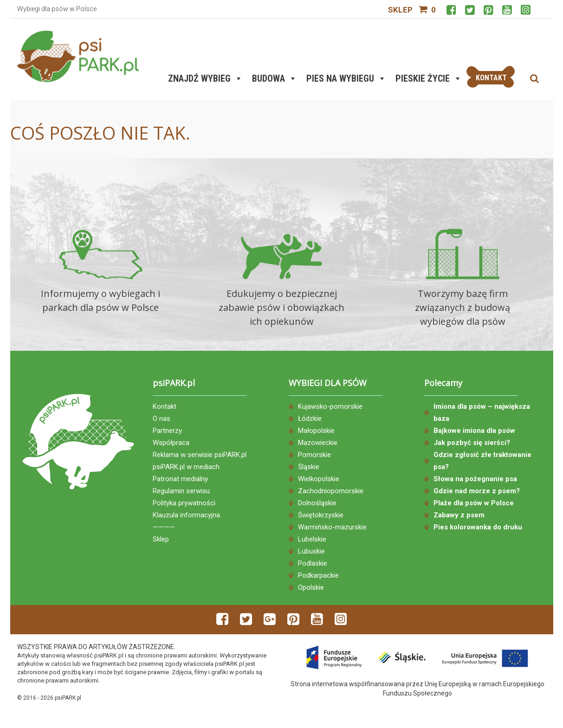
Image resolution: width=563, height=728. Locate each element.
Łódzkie (310, 419)
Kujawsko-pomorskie (330, 406)
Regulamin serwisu (181, 491)
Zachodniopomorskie (331, 491)
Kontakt (165, 406)
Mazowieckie (318, 443)
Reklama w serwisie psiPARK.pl (200, 455)
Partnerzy (167, 431)
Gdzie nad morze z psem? (477, 491)
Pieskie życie (429, 78)
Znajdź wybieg (205, 78)
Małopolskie (316, 431)
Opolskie (311, 587)
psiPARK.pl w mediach (186, 467)
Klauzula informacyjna (186, 515)
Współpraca (171, 443)
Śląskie (309, 467)
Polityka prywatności (184, 503)
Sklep (400, 10)
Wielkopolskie (319, 479)
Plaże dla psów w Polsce (474, 503)
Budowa (275, 78)
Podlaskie (313, 563)
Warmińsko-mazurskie (332, 527)
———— (164, 527)
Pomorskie (314, 455)
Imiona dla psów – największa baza (482, 412)
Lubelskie (312, 539)
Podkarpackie (318, 575)
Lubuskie (311, 551)
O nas (162, 419)
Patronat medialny (180, 479)
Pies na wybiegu (346, 78)
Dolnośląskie (317, 503)
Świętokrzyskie (321, 515)
